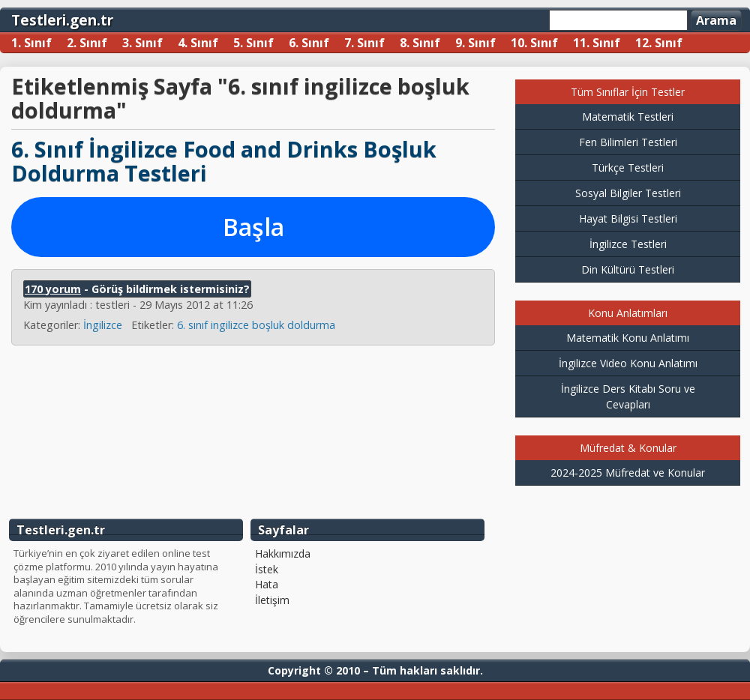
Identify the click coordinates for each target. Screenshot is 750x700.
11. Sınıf (597, 43)
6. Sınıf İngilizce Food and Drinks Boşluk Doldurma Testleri (224, 161)
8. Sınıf (420, 43)
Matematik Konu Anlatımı (628, 338)
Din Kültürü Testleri (628, 269)
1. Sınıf (31, 43)
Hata (267, 585)
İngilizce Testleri (628, 244)
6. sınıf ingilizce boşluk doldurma (256, 325)
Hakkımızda (283, 554)
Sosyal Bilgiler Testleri (628, 193)
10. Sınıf (534, 43)
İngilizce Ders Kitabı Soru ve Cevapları (628, 396)
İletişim (272, 600)
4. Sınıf (198, 43)
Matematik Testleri (628, 117)
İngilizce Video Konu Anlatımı (628, 363)
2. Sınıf (87, 43)
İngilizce (103, 325)
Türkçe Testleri (628, 168)
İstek (267, 570)
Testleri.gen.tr (62, 20)
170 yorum (53, 289)
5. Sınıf (253, 43)
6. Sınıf (309, 43)
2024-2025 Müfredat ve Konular (628, 473)
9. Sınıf (475, 43)
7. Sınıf (364, 43)
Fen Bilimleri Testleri (628, 142)
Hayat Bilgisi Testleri (628, 218)
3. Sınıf (142, 43)
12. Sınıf (659, 43)
